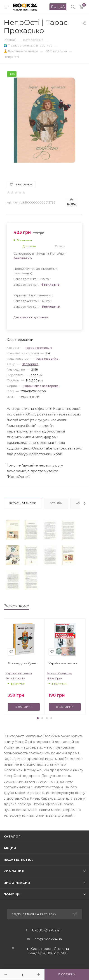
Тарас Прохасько (39, 348)
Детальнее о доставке (31, 317)
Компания (14, 871)
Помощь (12, 894)
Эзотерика (30, 364)
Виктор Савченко (59, 673)
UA (62, 7)
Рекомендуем (16, 605)
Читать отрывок (23, 503)
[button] (38, 718)
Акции (10, 848)
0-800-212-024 (46, 930)
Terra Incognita (47, 359)
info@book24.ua (48, 939)
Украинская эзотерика (41, 386)
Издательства (18, 860)
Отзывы (56, 503)
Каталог (12, 836)
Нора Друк (55, 678)
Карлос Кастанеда (19, 673)
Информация (17, 883)
